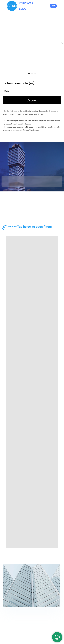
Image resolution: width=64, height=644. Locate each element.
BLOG (23, 9)
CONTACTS (26, 3)
